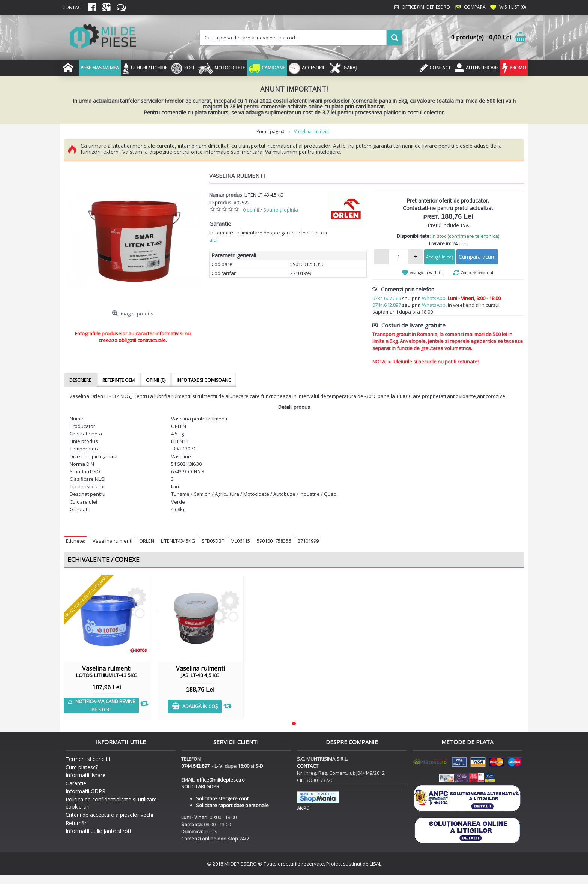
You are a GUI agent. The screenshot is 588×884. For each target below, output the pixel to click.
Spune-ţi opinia (281, 210)
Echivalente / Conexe (103, 559)
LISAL (376, 864)
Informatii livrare (85, 775)
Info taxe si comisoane (204, 380)
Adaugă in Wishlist (426, 273)
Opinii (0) (156, 380)
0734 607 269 (387, 298)
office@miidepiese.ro (221, 780)
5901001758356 (274, 541)
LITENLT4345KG (178, 541)
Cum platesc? (82, 767)
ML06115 (240, 541)
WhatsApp (434, 298)
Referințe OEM (118, 380)
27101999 (308, 541)
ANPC (303, 808)
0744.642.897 (387, 305)
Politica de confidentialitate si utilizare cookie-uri (111, 803)
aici (213, 240)
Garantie (76, 783)
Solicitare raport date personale (232, 805)
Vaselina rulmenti (112, 541)
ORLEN (147, 541)
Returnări (77, 823)
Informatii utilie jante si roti (98, 831)
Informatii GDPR (85, 791)
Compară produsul (477, 273)
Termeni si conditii (88, 759)
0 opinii (251, 210)
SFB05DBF (213, 541)
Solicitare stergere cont (222, 798)
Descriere (80, 380)
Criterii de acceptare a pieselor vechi (109, 815)
